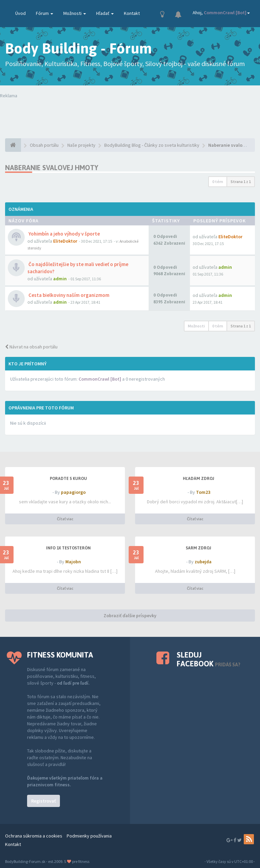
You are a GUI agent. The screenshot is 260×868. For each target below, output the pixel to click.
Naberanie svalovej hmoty (52, 168)
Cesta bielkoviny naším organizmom (68, 295)
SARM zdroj (199, 548)
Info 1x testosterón (68, 548)
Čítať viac (65, 519)
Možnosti (75, 13)
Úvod (20, 13)
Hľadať (105, 13)
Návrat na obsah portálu (31, 347)
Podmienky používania (89, 836)
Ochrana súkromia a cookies (34, 836)
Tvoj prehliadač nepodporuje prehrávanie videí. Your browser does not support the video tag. (130, 113)
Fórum (45, 13)
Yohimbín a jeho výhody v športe (64, 234)
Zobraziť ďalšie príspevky (130, 615)
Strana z (241, 181)
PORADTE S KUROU (68, 479)
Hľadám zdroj (199, 479)
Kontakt (132, 13)
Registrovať (44, 801)
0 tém (218, 181)
